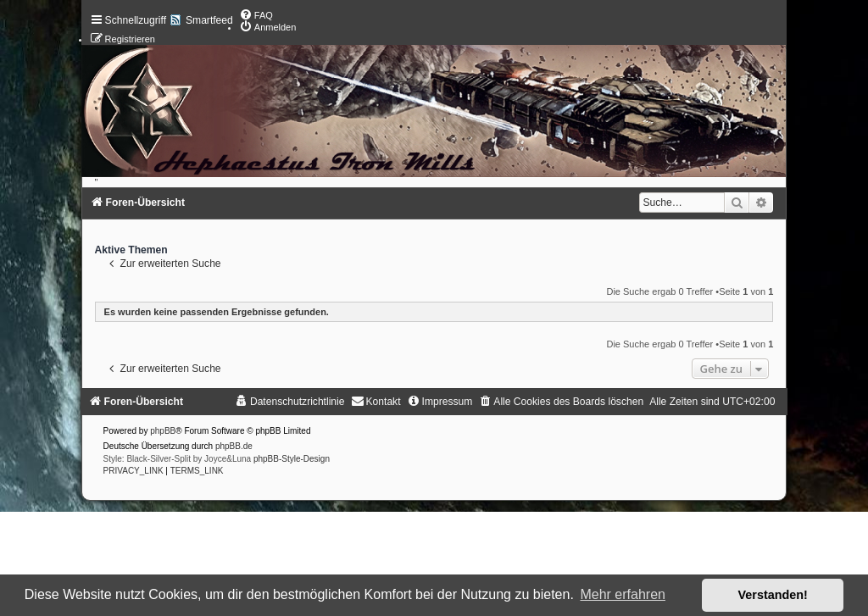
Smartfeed (209, 20)
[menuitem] (256, 15)
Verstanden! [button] (773, 595)
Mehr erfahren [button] (623, 594)
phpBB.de (234, 446)
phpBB (163, 431)
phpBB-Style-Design (292, 459)
